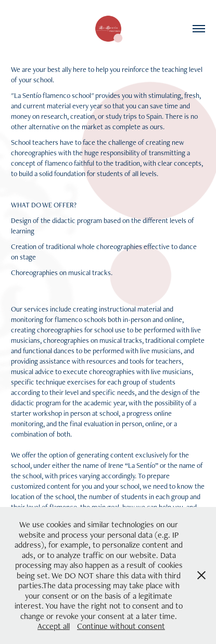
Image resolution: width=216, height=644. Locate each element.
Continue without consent (121, 626)
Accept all (54, 626)
